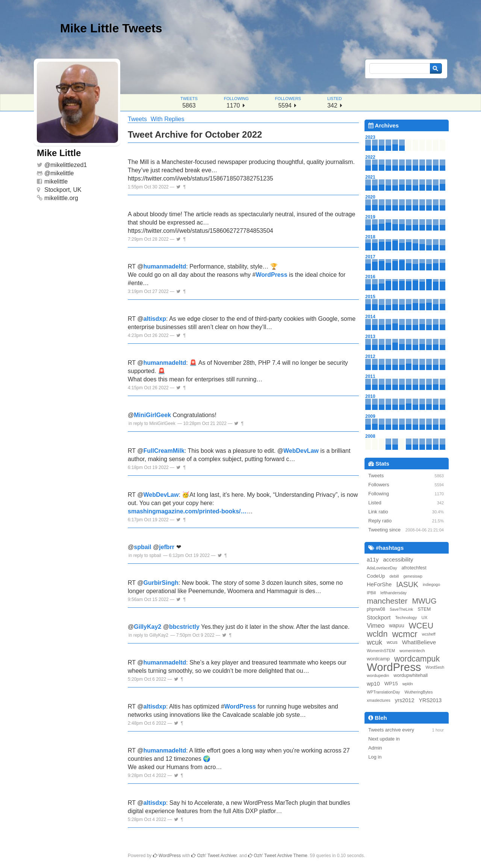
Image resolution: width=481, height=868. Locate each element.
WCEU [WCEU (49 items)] (421, 626)
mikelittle (62, 173)
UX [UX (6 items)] (424, 618)
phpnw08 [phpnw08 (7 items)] (376, 609)
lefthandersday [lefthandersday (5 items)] (393, 593)
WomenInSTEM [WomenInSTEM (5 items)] (381, 651)
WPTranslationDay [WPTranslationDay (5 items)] (383, 692)
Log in (375, 757)
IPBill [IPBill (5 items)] (371, 593)
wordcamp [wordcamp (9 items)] (378, 659)
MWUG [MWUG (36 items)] (424, 601)
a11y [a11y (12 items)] (373, 560)
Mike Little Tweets (111, 28)
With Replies (168, 119)
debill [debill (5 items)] (394, 576)
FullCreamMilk (164, 451)
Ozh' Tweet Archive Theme (278, 856)
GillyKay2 (147, 627)
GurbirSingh (161, 583)
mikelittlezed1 (69, 165)
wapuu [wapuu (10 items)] (396, 626)
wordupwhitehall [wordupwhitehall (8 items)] (411, 675)
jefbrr (167, 547)
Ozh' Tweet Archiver (214, 856)
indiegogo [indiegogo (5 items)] (431, 584)
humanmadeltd (165, 266)
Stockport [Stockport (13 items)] (379, 617)
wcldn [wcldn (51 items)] (377, 634)
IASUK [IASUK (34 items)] (407, 584)
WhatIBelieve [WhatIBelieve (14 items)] (419, 642)
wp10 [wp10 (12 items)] (373, 684)
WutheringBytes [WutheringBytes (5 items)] (418, 692)
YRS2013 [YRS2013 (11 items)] (430, 700)
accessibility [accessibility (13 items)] (398, 559)
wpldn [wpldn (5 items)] (408, 684)
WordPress (271, 275)
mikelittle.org (61, 198)
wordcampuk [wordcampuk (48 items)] (417, 659)
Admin (375, 748)
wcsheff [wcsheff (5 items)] (429, 634)
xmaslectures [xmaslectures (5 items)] (379, 700)
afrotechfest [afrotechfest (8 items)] (414, 568)
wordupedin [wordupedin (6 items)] (378, 675)
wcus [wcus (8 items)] (392, 642)
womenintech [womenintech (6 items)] (412, 651)
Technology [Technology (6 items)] (406, 618)
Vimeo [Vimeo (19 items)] (376, 626)
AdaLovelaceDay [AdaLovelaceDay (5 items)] (382, 568)
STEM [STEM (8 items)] (424, 609)
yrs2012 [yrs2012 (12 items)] (405, 700)
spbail (142, 547)
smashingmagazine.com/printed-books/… (187, 511)
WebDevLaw (301, 451)
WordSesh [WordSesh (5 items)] (435, 667)
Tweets (137, 119)
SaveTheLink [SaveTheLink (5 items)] (401, 609)
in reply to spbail (145, 555)
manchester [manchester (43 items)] (387, 601)
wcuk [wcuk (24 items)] (374, 642)
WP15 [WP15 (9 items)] (391, 684)
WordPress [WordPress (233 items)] (394, 667)
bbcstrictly (184, 627)
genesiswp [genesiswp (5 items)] (413, 576)
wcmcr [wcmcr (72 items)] (405, 634)
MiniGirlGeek (152, 415)
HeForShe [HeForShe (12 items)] (379, 584)
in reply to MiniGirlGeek (152, 423)
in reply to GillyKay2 (148, 635)
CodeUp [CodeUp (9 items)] (376, 576)
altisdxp (154, 319)
